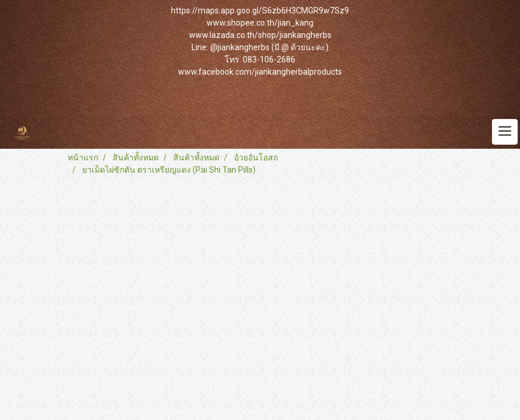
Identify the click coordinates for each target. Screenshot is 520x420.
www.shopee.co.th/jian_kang (260, 23)
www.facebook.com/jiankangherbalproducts (260, 72)
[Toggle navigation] (505, 132)
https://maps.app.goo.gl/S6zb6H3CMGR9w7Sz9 (260, 10)
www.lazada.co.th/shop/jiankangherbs (260, 35)
